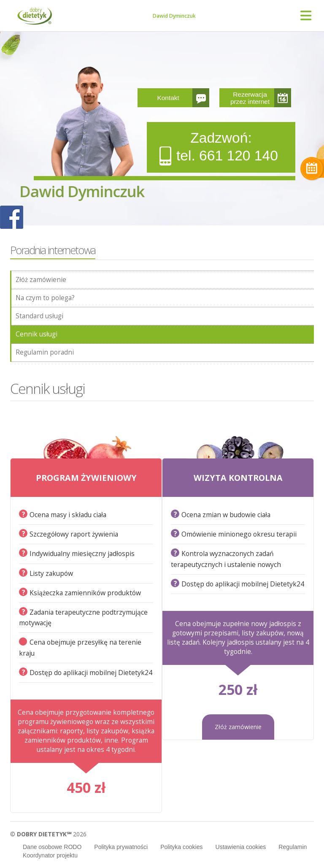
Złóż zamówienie (41, 280)
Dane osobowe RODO (52, 847)
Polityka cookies (181, 847)
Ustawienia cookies (241, 847)
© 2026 (48, 834)
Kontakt (168, 98)
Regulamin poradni (45, 352)
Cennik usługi (36, 334)
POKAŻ (12, 218)
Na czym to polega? (45, 298)
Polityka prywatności (121, 847)
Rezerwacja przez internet (250, 98)
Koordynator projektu (50, 855)
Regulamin (293, 847)
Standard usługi (39, 316)
